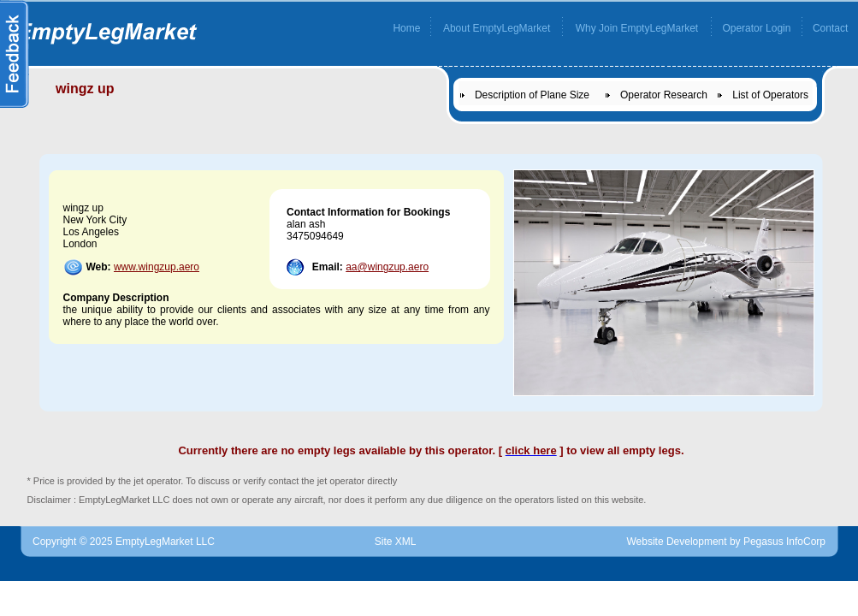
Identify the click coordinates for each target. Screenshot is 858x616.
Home (406, 28)
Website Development (676, 542)
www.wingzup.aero (157, 267)
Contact (830, 28)
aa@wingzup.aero (387, 267)
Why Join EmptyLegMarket (637, 28)
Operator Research (664, 95)
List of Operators (770, 95)
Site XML (396, 542)
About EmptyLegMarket (497, 28)
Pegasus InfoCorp (784, 542)
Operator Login (756, 28)
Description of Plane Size (532, 95)
